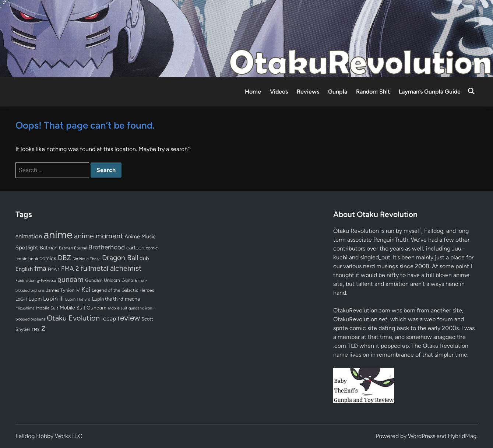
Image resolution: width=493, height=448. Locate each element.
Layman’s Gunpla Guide (430, 92)
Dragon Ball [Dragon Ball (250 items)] (120, 258)
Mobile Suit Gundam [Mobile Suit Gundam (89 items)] (83, 308)
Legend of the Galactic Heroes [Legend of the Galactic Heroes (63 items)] (123, 290)
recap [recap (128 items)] (109, 318)
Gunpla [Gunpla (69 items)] (129, 280)
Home (253, 92)
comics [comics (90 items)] (48, 258)
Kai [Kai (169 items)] (86, 289)
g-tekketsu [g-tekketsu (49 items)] (46, 281)
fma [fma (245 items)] (40, 268)
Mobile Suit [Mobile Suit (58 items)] (47, 308)
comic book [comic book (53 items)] (27, 259)
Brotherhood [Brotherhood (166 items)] (107, 247)
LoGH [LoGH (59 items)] (21, 299)
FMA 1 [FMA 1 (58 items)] (54, 269)
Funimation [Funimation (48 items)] (25, 281)
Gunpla (338, 92)
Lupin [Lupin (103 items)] (35, 299)
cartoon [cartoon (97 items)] (135, 248)
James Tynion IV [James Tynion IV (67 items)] (63, 290)
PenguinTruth (391, 240)
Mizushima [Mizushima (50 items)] (25, 308)
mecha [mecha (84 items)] (132, 299)
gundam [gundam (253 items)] (71, 279)
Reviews (308, 92)
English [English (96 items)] (24, 269)
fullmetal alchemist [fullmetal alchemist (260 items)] (111, 268)
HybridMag (462, 436)
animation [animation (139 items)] (29, 236)
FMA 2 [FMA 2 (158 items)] (70, 269)
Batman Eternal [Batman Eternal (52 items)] (73, 248)
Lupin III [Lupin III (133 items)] (53, 299)
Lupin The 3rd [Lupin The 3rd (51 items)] (78, 299)
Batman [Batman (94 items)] (49, 248)
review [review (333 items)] (129, 318)
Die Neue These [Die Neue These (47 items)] (87, 259)
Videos (279, 92)
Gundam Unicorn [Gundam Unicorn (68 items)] (103, 280)
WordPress (422, 436)
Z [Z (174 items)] (43, 328)
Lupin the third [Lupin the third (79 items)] (108, 299)
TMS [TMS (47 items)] (36, 330)
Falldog (434, 231)
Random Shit (373, 92)
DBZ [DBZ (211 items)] (64, 258)
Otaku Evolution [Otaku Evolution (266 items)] (73, 318)
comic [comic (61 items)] (152, 248)
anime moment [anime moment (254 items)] (98, 236)
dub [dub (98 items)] (144, 258)
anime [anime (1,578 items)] (58, 234)
